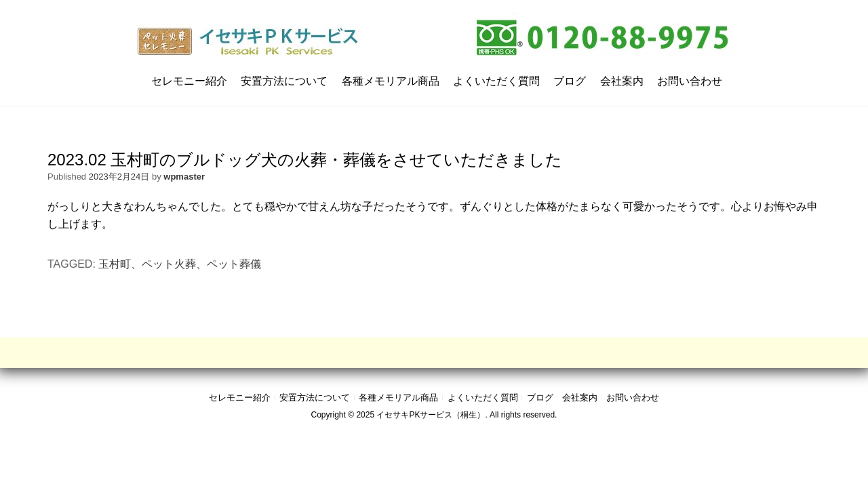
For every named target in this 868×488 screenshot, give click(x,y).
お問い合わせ (690, 81)
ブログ (570, 81)
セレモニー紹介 (189, 81)
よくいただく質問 (496, 81)
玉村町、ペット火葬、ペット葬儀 (180, 264)
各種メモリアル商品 (391, 81)
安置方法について (284, 81)
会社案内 (622, 81)
